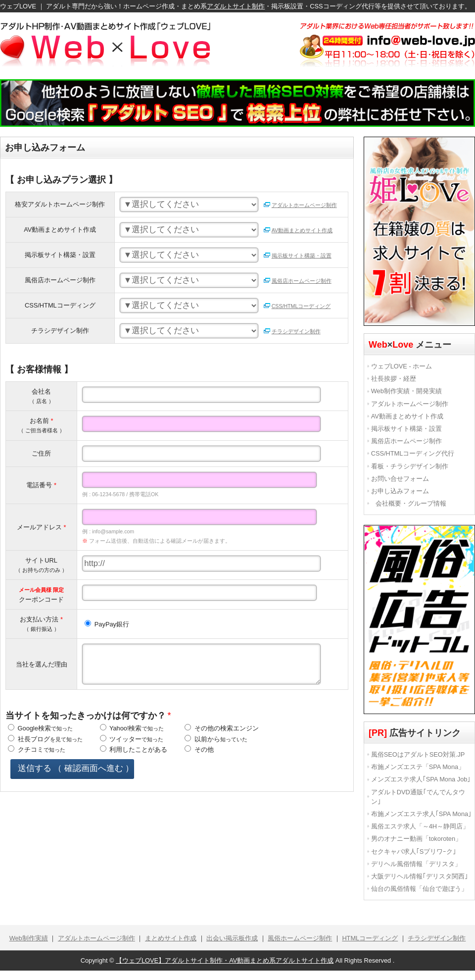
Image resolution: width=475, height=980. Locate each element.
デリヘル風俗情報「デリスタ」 (416, 864)
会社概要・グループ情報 (411, 503)
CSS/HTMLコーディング (297, 306)
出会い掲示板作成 (232, 938)
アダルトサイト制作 (236, 6)
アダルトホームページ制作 (300, 205)
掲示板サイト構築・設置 (297, 256)
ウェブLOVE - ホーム (402, 366)
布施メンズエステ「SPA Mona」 (418, 767)
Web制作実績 (29, 938)
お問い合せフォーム (400, 479)
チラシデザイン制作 (292, 331)
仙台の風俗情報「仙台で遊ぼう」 (419, 889)
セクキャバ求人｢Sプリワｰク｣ (414, 851)
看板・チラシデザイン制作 (410, 466)
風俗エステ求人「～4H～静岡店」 (420, 826)
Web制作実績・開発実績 (406, 391)
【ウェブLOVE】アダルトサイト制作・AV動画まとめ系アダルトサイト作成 (225, 960)
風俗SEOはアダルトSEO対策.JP (418, 754)
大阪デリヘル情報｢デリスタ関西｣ (420, 876)
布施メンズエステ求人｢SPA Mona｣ (422, 814)
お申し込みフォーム (400, 491)
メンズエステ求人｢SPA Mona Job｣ (421, 779)
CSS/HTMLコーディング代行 (413, 453)
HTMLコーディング (370, 938)
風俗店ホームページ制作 (297, 281)
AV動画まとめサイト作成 (298, 230)
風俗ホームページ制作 (300, 938)
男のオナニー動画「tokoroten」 (416, 839)
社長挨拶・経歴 (394, 379)
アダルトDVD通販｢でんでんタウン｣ (418, 797)
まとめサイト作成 (171, 938)
